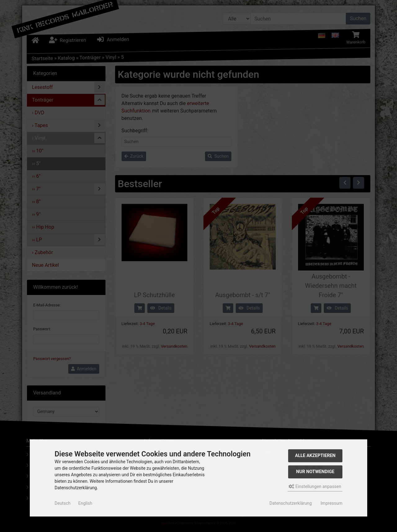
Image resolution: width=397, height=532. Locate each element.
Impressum (332, 503)
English (85, 503)
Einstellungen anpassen (315, 486)
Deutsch (62, 503)
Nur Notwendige (315, 472)
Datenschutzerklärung (291, 503)
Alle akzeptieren (315, 456)
